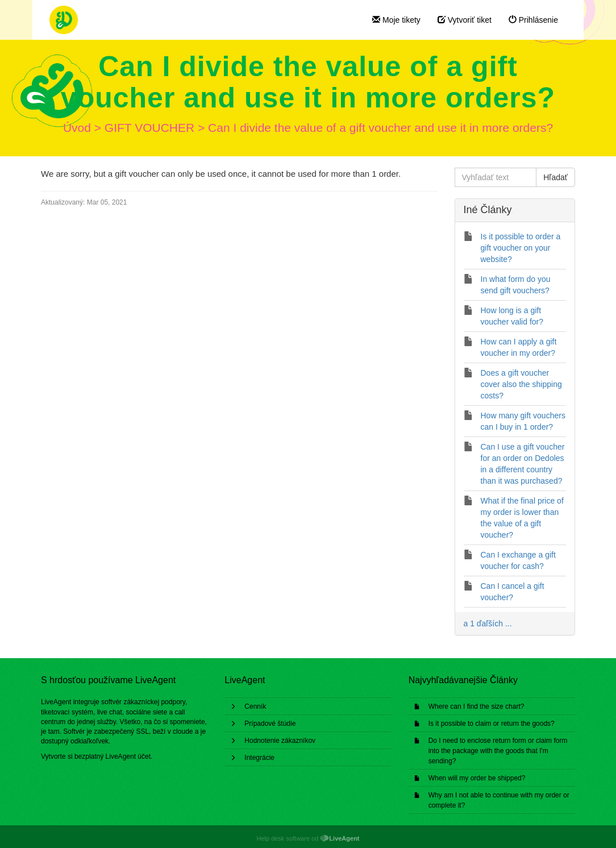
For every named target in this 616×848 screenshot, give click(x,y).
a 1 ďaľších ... (488, 623)
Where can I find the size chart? (476, 706)
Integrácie (259, 758)
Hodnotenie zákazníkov (280, 741)
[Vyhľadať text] (496, 177)
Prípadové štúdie (270, 724)
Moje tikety (396, 20)
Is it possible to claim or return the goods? (492, 724)
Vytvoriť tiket (465, 20)
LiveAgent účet (128, 756)
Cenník (255, 706)
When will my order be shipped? (477, 778)
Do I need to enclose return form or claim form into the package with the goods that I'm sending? (498, 751)
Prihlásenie (533, 20)
